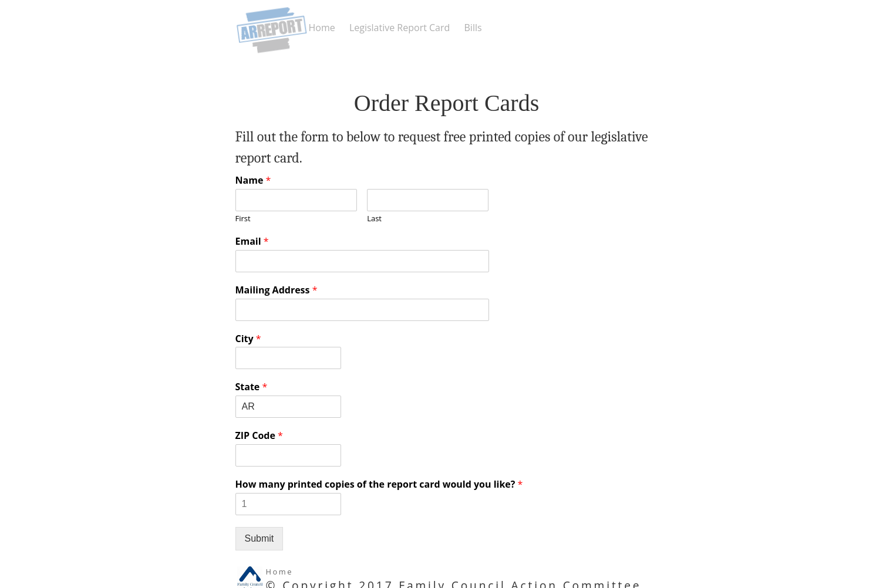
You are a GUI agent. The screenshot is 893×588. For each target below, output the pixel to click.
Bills (473, 28)
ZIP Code (259, 436)
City (248, 339)
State (252, 387)
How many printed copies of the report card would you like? (379, 484)
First (243, 219)
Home (322, 28)
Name (253, 180)
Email (252, 241)
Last (374, 219)
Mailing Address (277, 290)
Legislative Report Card (400, 28)
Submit (260, 538)
